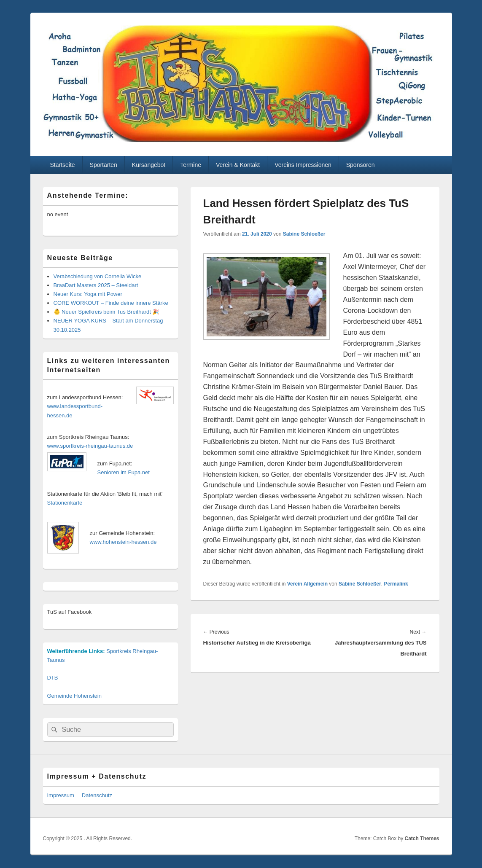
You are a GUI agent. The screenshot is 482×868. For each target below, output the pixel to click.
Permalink (396, 584)
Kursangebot (149, 165)
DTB (53, 678)
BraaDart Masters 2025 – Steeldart (96, 285)
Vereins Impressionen (303, 165)
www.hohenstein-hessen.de (123, 542)
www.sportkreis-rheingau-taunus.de (90, 446)
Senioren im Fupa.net (124, 472)
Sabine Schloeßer (304, 234)
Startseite (62, 165)
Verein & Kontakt (238, 165)
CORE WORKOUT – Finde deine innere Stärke (111, 303)
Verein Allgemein (307, 584)
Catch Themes (422, 838)
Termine (191, 165)
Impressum (61, 795)
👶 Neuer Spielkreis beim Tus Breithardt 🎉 (106, 312)
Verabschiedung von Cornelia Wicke (98, 276)
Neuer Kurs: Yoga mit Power (88, 294)
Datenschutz (97, 795)
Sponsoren (361, 165)
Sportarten (104, 165)
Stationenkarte (65, 503)
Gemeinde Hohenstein (74, 696)
